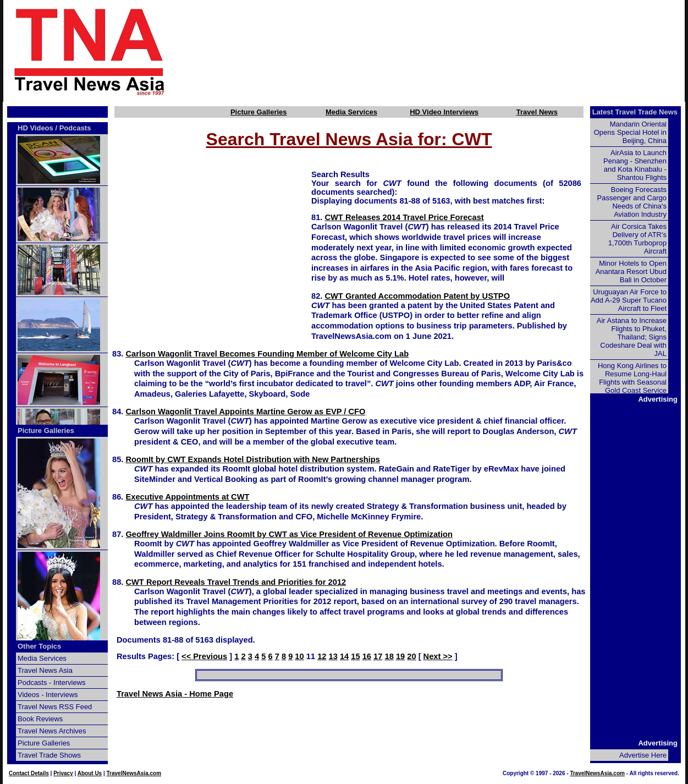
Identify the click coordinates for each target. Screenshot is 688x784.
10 (299, 656)
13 (333, 656)
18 (389, 656)
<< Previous (204, 656)
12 (322, 656)
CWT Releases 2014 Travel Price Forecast (404, 217)
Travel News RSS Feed (55, 707)
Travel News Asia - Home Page (175, 694)
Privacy (63, 773)
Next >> (438, 656)
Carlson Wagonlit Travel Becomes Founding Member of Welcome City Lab (267, 354)
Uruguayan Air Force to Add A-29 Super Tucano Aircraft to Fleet (629, 300)
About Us (90, 773)
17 (378, 656)
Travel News (537, 112)
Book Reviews (40, 719)
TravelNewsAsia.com (134, 773)
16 (367, 656)
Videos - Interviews (48, 695)
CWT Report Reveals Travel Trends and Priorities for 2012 (236, 582)
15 (355, 656)
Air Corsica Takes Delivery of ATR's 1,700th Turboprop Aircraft (637, 239)
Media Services (351, 112)
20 (411, 656)
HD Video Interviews (444, 112)
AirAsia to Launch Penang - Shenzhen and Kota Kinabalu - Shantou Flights (635, 165)
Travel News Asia (45, 670)
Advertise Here (643, 755)
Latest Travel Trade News (635, 112)
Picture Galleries (259, 112)
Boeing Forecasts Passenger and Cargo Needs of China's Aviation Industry (632, 202)
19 (400, 656)
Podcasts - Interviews (52, 682)
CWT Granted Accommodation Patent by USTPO (417, 296)
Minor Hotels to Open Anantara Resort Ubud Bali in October (631, 272)
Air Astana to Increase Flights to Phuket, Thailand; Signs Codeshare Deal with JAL (632, 337)
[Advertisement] (444, 51)
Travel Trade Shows (49, 755)
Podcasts (75, 128)
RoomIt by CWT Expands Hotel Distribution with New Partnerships (253, 459)
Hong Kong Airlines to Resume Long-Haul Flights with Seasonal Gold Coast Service (632, 378)
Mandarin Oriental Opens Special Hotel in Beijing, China (630, 132)
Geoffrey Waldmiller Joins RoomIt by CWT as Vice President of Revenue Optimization (289, 534)
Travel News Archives (52, 731)
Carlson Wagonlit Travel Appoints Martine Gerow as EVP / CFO (245, 412)
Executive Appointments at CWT (187, 497)
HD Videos (35, 128)
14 (344, 656)
